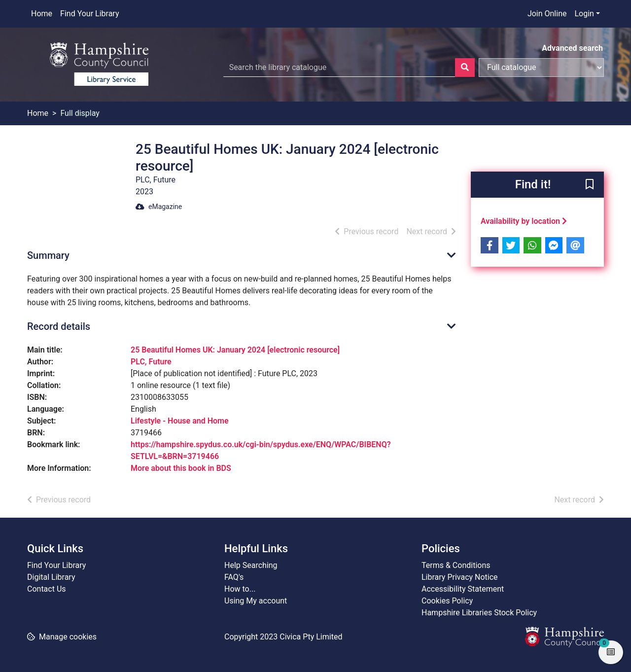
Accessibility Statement (463, 589)
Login (584, 14)
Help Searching (251, 565)
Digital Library (51, 577)
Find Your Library (89, 14)
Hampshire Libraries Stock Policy (479, 613)
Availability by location (524, 221)
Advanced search (572, 48)
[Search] (465, 68)
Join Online (547, 14)
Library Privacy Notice (460, 577)
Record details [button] (59, 326)
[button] (590, 185)
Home (42, 14)
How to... (240, 589)
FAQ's (234, 577)
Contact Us (47, 589)
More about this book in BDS (181, 468)
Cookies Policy (447, 601)
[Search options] (541, 68)
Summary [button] (48, 255)
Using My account (256, 601)
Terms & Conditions (456, 565)
